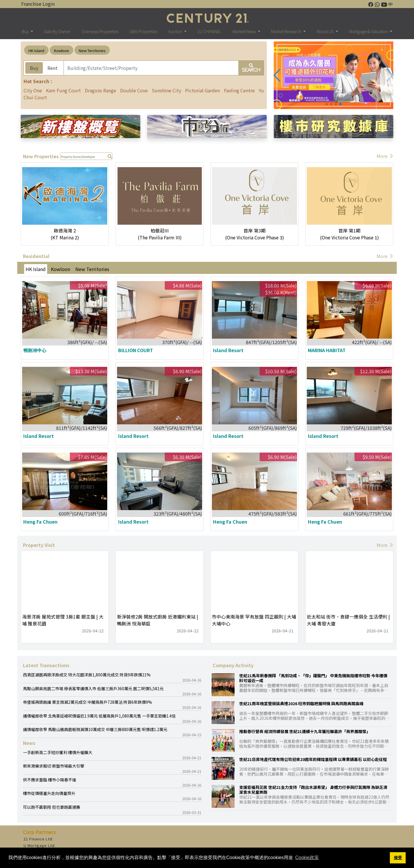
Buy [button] (26, 31)
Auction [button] (176, 31)
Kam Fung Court (63, 90)
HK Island (36, 50)
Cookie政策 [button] (307, 857)
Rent (52, 68)
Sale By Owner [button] (57, 31)
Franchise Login (38, 4)
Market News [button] (245, 31)
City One (33, 90)
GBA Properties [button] (143, 31)
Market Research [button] (287, 31)
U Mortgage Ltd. (40, 845)
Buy (34, 68)
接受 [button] (398, 858)
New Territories (92, 50)
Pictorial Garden (203, 90)
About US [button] (326, 31)
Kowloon (62, 50)
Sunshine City (166, 90)
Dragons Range (100, 90)
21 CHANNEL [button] (209, 31)
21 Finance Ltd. (39, 839)
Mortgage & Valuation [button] (369, 31)
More (385, 156)
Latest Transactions (46, 665)
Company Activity (233, 665)
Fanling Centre (239, 90)
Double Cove (134, 90)
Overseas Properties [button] (100, 31)
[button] (277, 75)
